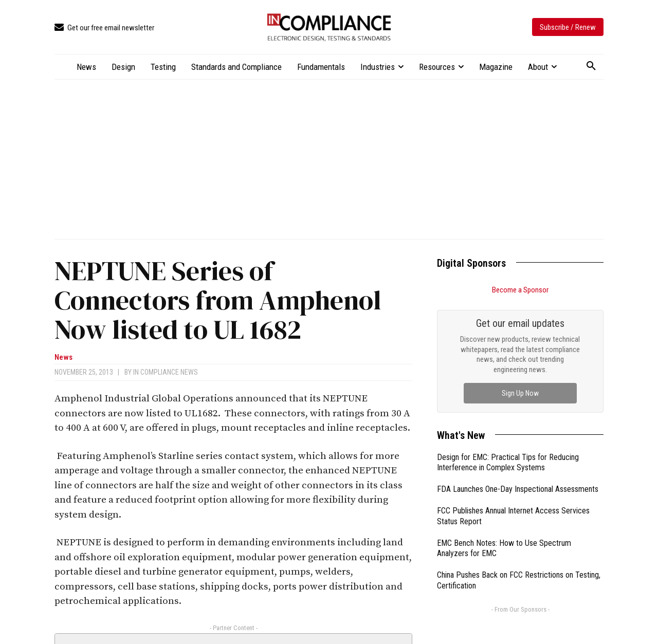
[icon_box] (104, 28)
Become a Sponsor (520, 290)
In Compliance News (166, 372)
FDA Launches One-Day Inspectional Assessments (518, 489)
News (63, 357)
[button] (591, 66)
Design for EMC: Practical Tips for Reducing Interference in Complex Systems (508, 463)
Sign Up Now (520, 393)
